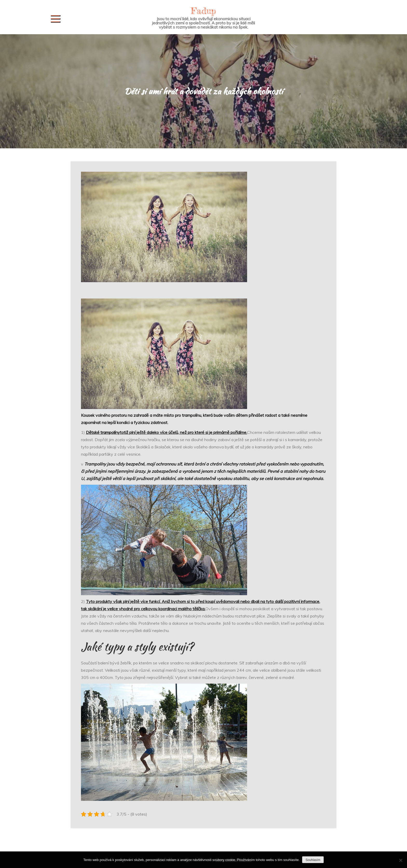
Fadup (203, 11)
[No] (401, 860)
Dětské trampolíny (103, 432)
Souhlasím (313, 860)
